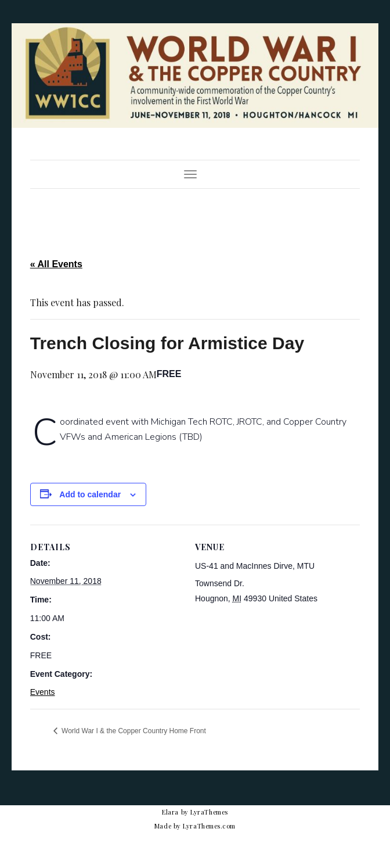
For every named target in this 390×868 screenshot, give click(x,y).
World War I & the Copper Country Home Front (133, 731)
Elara (170, 812)
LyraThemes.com (209, 826)
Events (43, 692)
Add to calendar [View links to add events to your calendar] (90, 494)
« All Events (56, 264)
